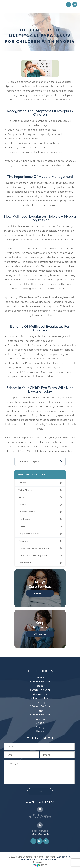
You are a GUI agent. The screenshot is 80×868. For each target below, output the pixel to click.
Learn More (40, 593)
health (22, 497)
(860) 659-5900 (40, 834)
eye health (24, 526)
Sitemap (56, 859)
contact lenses (26, 512)
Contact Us (40, 634)
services (23, 505)
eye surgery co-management (34, 548)
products (23, 541)
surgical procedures (29, 534)
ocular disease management (33, 555)
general (22, 483)
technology (25, 563)
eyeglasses (24, 519)
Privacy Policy (41, 859)
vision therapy (26, 490)
